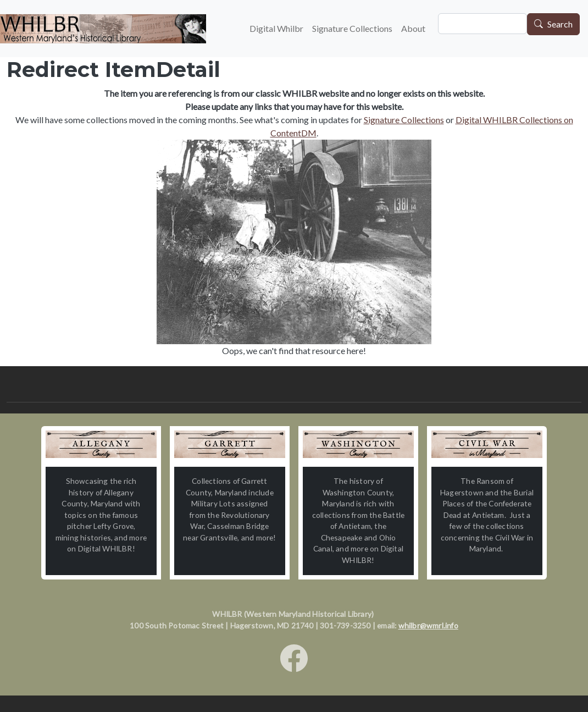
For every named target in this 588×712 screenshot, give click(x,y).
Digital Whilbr (276, 28)
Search (560, 24)
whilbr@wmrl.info (428, 625)
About (413, 28)
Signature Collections (352, 28)
